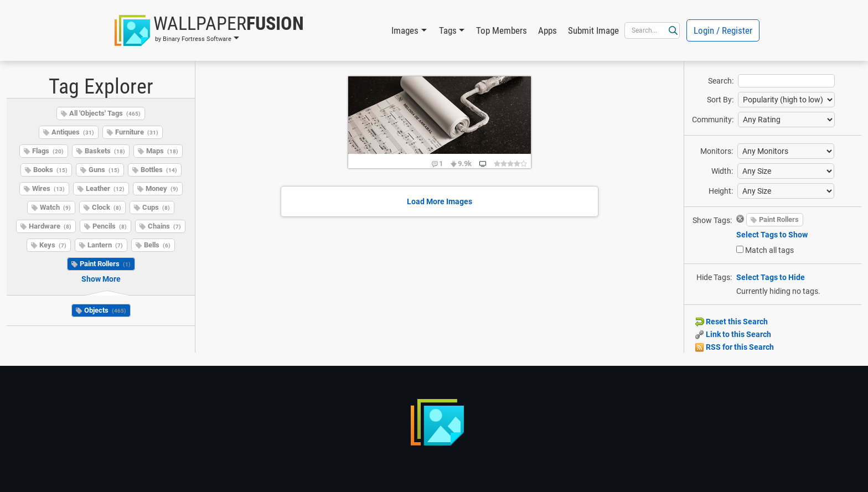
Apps (547, 30)
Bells (157, 245)
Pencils (110, 226)
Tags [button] (448, 30)
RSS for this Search (735, 347)
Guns (104, 170)
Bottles (159, 170)
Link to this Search (733, 334)
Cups (156, 207)
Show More (101, 279)
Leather (105, 188)
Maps (162, 151)
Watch (55, 207)
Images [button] (405, 30)
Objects (105, 310)
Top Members (502, 30)
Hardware (50, 226)
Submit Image (593, 30)
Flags (48, 151)
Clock (107, 207)
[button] (209, 30)
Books (50, 170)
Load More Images (440, 201)
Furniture (137, 132)
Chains (164, 226)
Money (162, 188)
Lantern (105, 245)
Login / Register (723, 30)
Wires (48, 188)
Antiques (73, 132)
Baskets (105, 151)
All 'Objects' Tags (105, 113)
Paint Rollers (105, 264)
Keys (53, 245)
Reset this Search (732, 322)
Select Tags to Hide (771, 277)
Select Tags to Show (772, 235)
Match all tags (769, 250)
